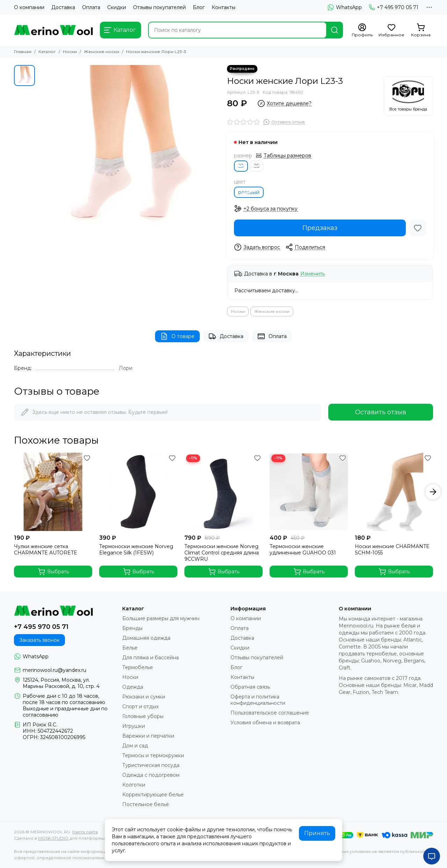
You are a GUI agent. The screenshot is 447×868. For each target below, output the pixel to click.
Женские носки (101, 52)
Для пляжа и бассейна (151, 658)
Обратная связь (250, 687)
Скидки (117, 7)
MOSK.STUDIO (53, 838)
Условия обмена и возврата (265, 723)
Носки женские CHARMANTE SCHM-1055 (392, 550)
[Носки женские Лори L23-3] (129, 156)
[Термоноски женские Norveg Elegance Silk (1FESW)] (138, 492)
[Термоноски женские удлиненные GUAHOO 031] (309, 492)
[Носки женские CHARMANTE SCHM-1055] (394, 492)
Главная (23, 52)
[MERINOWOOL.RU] (53, 30)
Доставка (63, 7)
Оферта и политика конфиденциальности (258, 700)
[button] (433, 492)
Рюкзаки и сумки (144, 697)
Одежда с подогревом (151, 775)
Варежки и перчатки (148, 736)
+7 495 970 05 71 (394, 7)
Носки (70, 52)
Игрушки (134, 726)
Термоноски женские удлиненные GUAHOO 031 (303, 550)
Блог (199, 7)
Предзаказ (320, 228)
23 (241, 166)
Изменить (313, 274)
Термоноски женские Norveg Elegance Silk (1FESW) (136, 550)
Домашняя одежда (146, 638)
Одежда (133, 687)
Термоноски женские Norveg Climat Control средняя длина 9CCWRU (222, 553)
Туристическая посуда (151, 765)
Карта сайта (85, 832)
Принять (317, 833)
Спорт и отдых (140, 706)
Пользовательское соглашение (270, 713)
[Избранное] (391, 30)
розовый (249, 192)
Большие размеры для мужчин (161, 618)
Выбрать (53, 572)
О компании (29, 7)
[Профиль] (362, 30)
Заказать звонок (39, 640)
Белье (130, 648)
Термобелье (138, 667)
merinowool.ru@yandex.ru (54, 670)
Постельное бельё (146, 804)
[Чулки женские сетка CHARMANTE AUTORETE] (53, 492)
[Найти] (335, 30)
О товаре (177, 336)
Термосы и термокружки (153, 755)
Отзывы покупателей (159, 7)
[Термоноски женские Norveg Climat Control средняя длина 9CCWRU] (223, 492)
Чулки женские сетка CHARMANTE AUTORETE (46, 550)
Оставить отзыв (381, 412)
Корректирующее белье (153, 795)
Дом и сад (135, 746)
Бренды (132, 628)
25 (257, 166)
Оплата (91, 7)
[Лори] (408, 96)
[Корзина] (421, 30)
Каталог (47, 52)
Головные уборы (143, 716)
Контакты (223, 7)
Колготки (134, 785)
